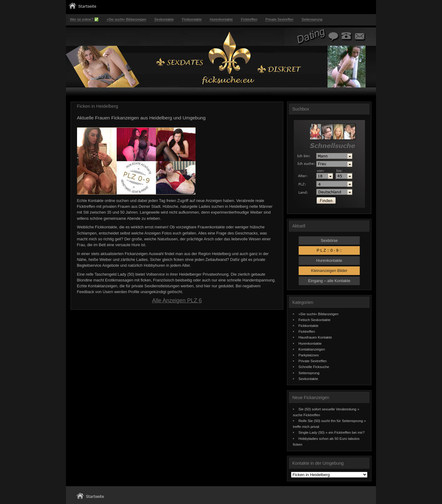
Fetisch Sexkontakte (314, 320)
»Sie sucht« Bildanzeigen (126, 19)
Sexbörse (329, 240)
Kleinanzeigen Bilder (329, 271)
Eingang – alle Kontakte (329, 281)
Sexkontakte (164, 19)
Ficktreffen (249, 19)
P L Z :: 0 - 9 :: (329, 250)
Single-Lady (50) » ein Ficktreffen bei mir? (331, 432)
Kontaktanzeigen (312, 349)
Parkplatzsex (309, 355)
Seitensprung (312, 19)
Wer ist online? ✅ (84, 19)
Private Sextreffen (279, 19)
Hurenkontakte (221, 19)
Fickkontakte (192, 19)
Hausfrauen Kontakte (315, 337)
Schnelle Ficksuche (314, 367)
